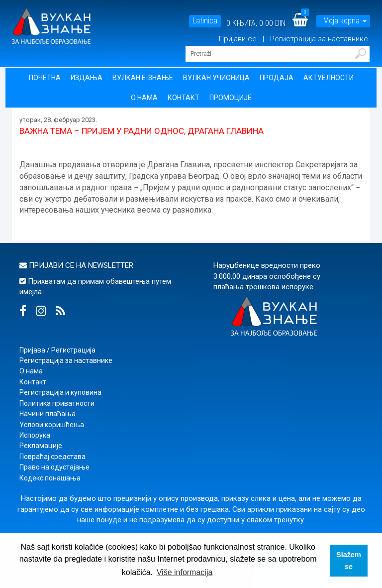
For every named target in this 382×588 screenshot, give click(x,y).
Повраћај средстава (52, 457)
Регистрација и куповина (60, 392)
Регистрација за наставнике (319, 39)
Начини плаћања (48, 414)
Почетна (45, 78)
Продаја (277, 78)
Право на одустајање (54, 467)
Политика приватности (57, 403)
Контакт (184, 98)
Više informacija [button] (185, 572)
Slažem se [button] (349, 561)
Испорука (35, 435)
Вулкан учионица (216, 78)
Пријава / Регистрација (57, 350)
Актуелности (329, 78)
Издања (87, 78)
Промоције (231, 98)
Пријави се (239, 39)
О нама (144, 98)
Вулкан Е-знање (143, 78)
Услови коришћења (52, 425)
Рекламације (41, 446)
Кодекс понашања (50, 478)
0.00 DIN (272, 23)
